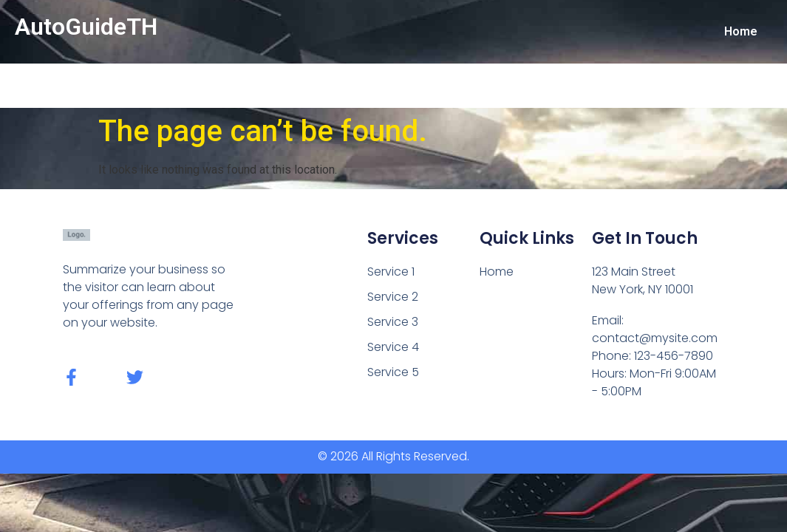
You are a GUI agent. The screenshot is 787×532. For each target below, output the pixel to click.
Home (741, 31)
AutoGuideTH (86, 27)
